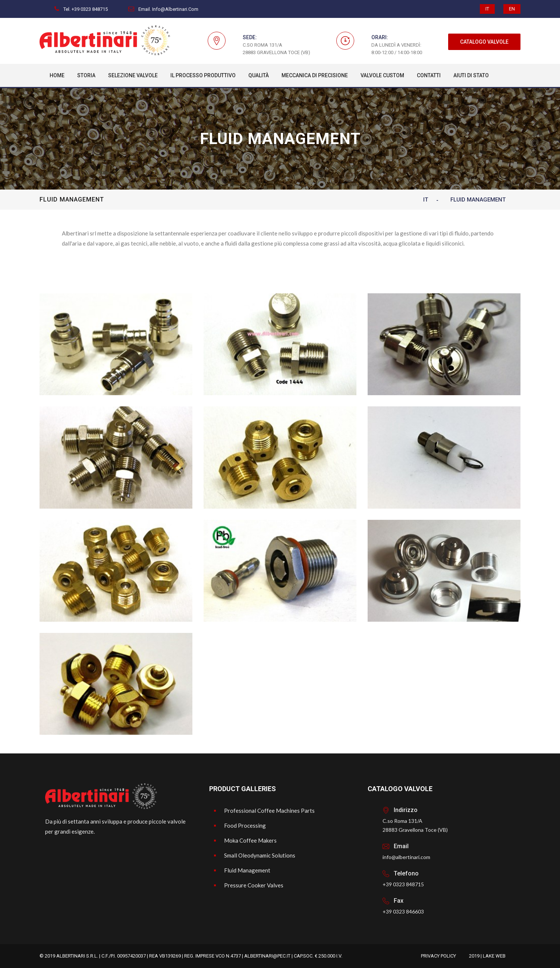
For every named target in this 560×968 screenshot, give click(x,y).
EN (512, 9)
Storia (86, 75)
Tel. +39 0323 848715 (81, 9)
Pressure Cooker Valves (254, 885)
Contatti (429, 75)
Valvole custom (382, 75)
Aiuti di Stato (471, 75)
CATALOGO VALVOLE (484, 42)
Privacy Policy (438, 956)
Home (57, 75)
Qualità (259, 75)
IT (487, 9)
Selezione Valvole (133, 75)
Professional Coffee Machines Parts (269, 811)
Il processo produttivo (203, 75)
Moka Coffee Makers (250, 840)
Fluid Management (247, 870)
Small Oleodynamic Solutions (260, 855)
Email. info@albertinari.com (163, 9)
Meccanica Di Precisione (315, 75)
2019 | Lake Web (487, 956)
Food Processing (245, 825)
